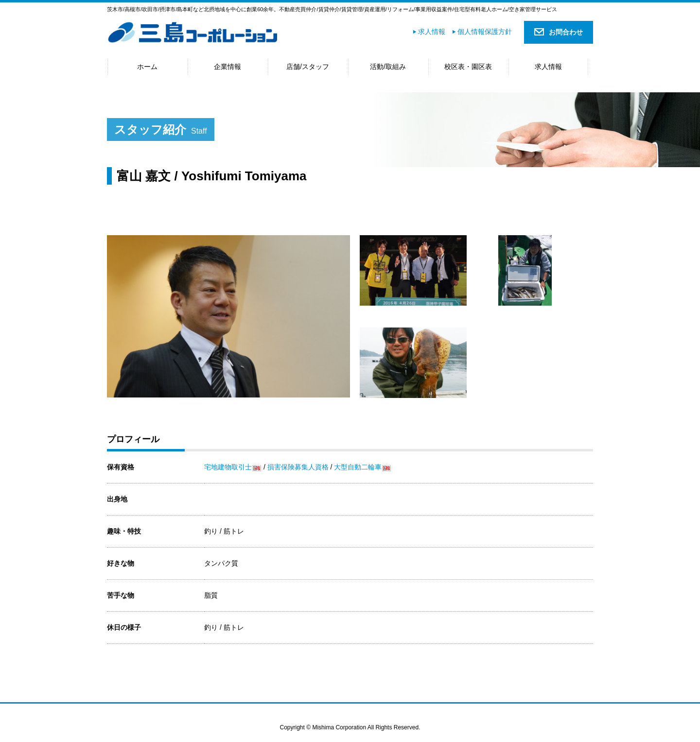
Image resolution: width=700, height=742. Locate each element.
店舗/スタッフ (308, 67)
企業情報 (227, 67)
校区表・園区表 (468, 67)
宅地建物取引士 (228, 467)
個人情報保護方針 (485, 32)
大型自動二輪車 (358, 467)
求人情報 (432, 32)
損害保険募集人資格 (298, 467)
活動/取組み (388, 67)
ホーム (147, 67)
